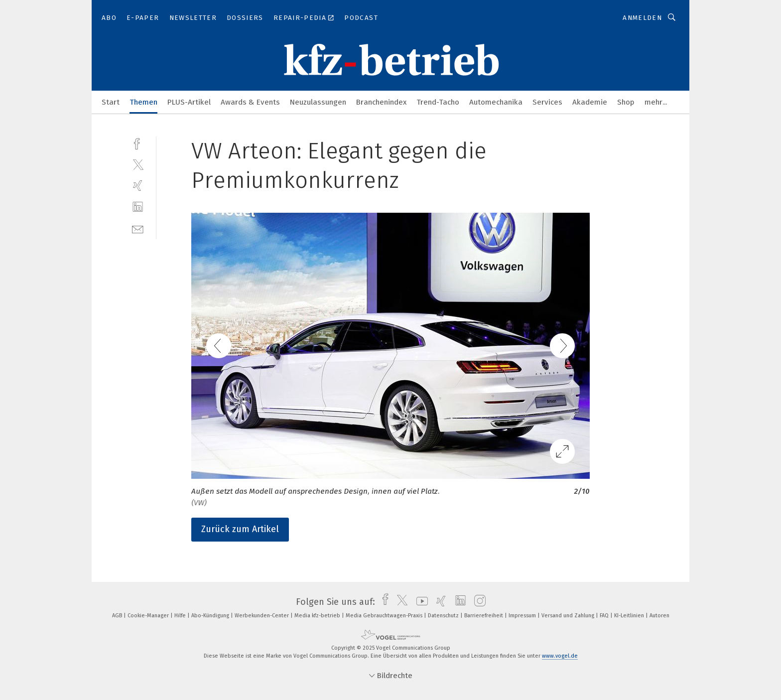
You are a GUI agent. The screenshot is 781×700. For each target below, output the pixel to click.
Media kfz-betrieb (318, 616)
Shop (626, 102)
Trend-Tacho (438, 102)
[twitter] (138, 164)
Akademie (590, 102)
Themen (143, 102)
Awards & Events (250, 102)
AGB (118, 616)
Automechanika (496, 102)
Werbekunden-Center (262, 616)
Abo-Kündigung (211, 616)
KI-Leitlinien (630, 616)
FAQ (605, 616)
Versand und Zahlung (569, 616)
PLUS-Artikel (189, 102)
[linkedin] (138, 207)
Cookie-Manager (149, 616)
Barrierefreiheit (484, 616)
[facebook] (138, 143)
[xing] (138, 186)
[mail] (138, 228)
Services (547, 102)
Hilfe (181, 616)
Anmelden (642, 18)
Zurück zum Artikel (240, 529)
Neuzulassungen (318, 102)
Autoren (659, 616)
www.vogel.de (560, 656)
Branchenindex (381, 102)
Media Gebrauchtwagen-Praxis (385, 616)
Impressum (523, 616)
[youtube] (420, 602)
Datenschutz (444, 616)
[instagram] (477, 602)
